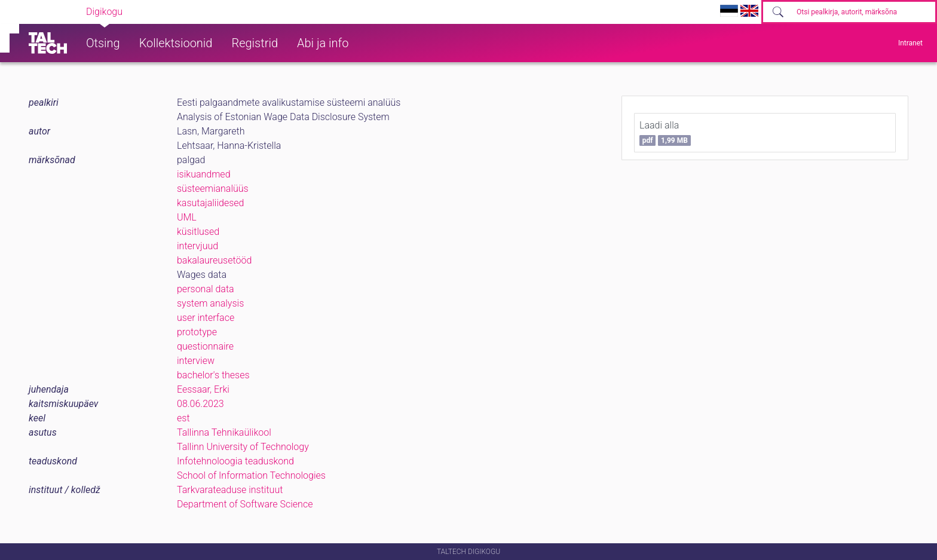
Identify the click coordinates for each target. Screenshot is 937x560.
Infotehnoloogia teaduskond (235, 461)
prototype (197, 332)
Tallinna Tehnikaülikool (224, 432)
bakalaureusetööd (214, 260)
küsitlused (198, 232)
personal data (206, 289)
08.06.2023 (200, 404)
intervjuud (197, 246)
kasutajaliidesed (210, 203)
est (183, 418)
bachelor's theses (213, 375)
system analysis (210, 303)
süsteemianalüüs (213, 189)
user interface (206, 318)
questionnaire (205, 346)
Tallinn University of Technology (243, 447)
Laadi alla (665, 133)
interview (196, 361)
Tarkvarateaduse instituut (230, 490)
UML (187, 217)
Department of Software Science (245, 504)
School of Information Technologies (251, 475)
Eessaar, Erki (203, 389)
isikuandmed (204, 174)
